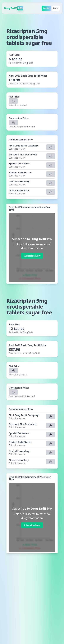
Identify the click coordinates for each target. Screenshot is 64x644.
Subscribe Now (32, 256)
